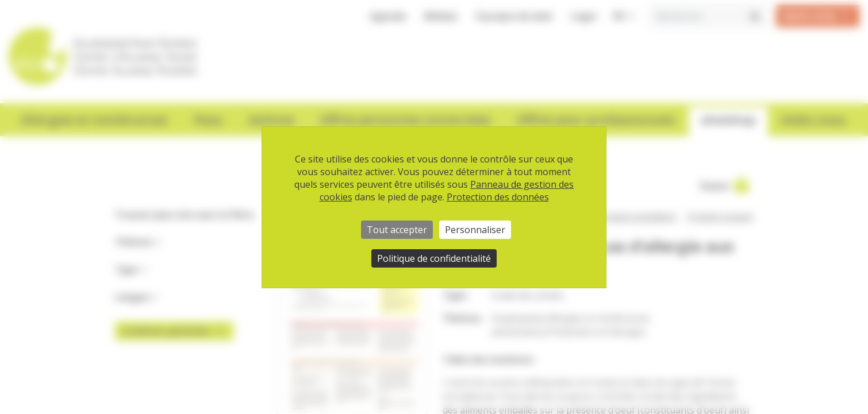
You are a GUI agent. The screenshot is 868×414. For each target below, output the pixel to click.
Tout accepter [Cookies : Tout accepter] (397, 230)
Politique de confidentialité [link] (434, 258)
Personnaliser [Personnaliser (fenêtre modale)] (475, 230)
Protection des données (498, 197)
